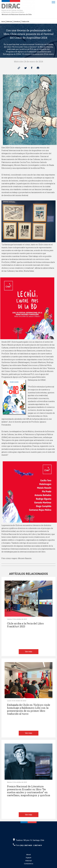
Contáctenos (29, 864)
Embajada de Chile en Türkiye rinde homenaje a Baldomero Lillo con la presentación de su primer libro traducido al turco (29, 709)
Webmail (28, 861)
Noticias (9, 22)
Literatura (17, 22)
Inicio (3, 22)
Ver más (29, 652)
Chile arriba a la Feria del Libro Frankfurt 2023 (25, 625)
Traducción (25, 22)
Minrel (28, 855)
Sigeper (28, 858)
